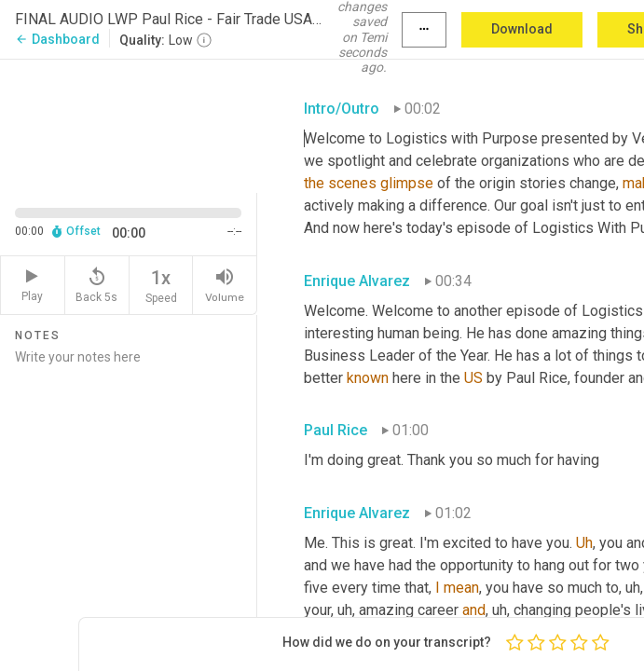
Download (522, 29)
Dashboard (57, 39)
